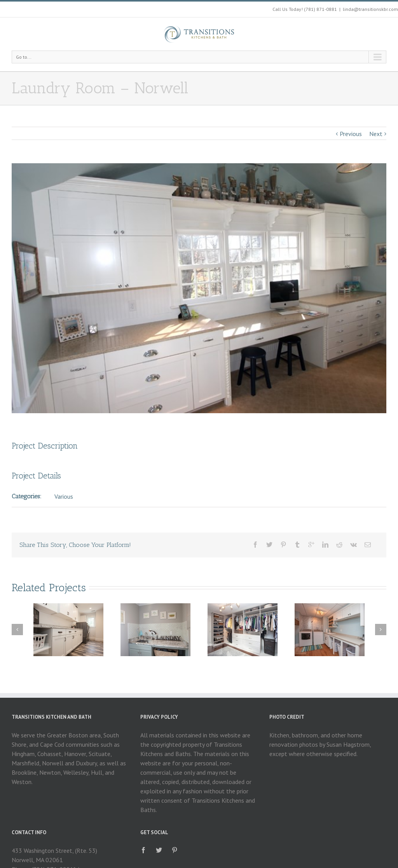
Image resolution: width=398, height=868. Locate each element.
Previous (351, 134)
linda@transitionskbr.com (370, 9)
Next (376, 134)
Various (64, 496)
